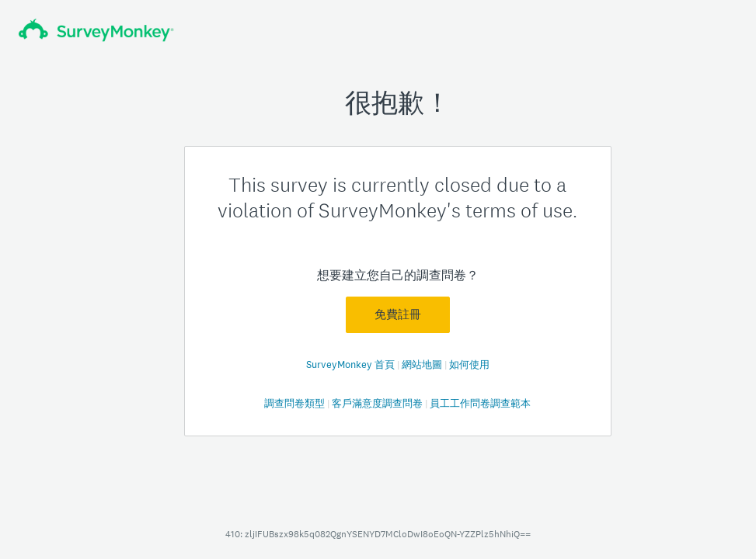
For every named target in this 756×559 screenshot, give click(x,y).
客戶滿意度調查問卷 (378, 403)
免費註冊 (398, 314)
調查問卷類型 (296, 403)
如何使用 (469, 365)
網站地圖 (423, 365)
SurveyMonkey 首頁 (352, 365)
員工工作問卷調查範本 (480, 403)
